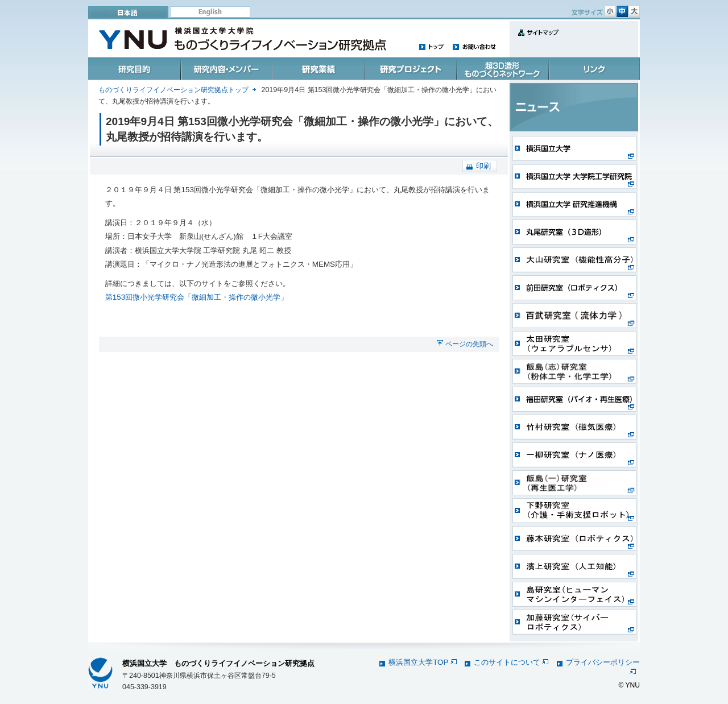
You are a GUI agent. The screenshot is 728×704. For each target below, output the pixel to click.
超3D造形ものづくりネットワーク (501, 69)
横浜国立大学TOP (422, 662)
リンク (593, 69)
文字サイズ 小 (610, 11)
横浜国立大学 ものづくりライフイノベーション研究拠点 (218, 663)
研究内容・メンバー (226, 69)
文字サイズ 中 (622, 11)
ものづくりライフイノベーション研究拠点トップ (173, 90)
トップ (432, 46)
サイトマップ (536, 39)
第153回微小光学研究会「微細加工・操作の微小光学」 (197, 297)
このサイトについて (511, 662)
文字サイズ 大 (634, 11)
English (210, 12)
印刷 (483, 166)
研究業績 (318, 69)
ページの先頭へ (469, 344)
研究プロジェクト (409, 69)
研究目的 (135, 69)
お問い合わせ (474, 46)
